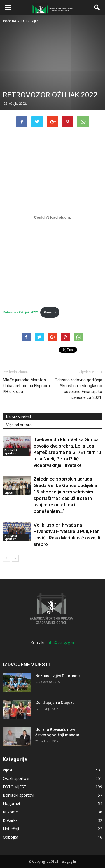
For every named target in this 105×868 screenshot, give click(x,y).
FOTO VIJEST (15, 787)
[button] (97, 8)
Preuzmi (50, 312)
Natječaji (11, 829)
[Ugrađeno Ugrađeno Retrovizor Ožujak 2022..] (53, 217)
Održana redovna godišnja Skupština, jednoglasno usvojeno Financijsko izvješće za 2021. (78, 389)
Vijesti (9, 493)
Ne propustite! (18, 417)
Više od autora (19, 425)
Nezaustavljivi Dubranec (57, 676)
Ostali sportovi (16, 778)
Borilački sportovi (11, 452)
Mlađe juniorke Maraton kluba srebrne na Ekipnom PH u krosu (26, 386)
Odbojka (11, 837)
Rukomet (11, 812)
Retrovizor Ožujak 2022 (20, 312)
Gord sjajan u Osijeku (55, 703)
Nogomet (12, 803)
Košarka (10, 820)
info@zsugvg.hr (61, 643)
